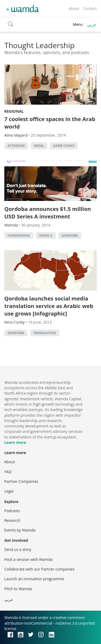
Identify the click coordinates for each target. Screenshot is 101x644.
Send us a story (18, 549)
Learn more (15, 442)
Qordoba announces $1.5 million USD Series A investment (48, 213)
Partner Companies (21, 481)
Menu (78, 24)
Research (12, 520)
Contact (90, 8)
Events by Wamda (20, 530)
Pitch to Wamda (18, 589)
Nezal (39, 146)
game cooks (64, 146)
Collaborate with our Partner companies (39, 569)
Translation (45, 333)
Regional (14, 111)
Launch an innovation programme (34, 579)
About (74, 8)
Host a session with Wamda (28, 559)
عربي (92, 24)
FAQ (8, 472)
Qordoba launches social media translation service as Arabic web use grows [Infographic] (49, 306)
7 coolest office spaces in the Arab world (50, 123)
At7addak (16, 146)
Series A (46, 236)
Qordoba (70, 236)
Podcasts (12, 511)
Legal (9, 491)
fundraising (19, 236)
